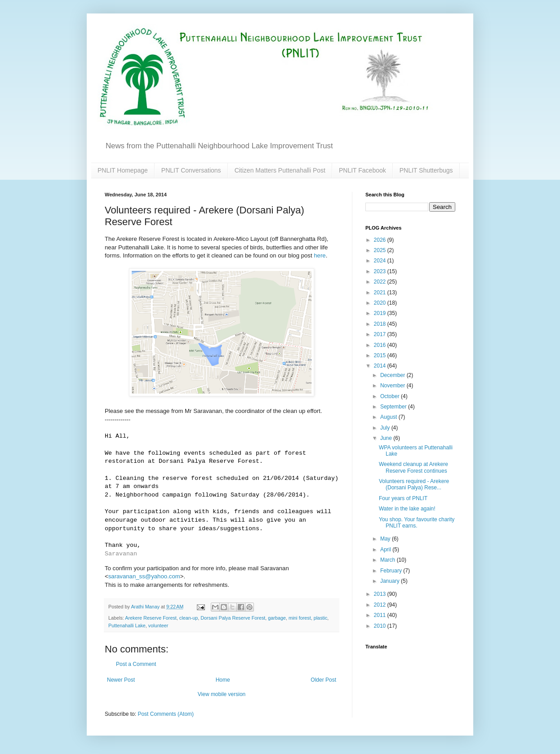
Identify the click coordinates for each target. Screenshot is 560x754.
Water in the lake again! (407, 509)
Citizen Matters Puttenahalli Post (280, 170)
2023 (381, 271)
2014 (381, 366)
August (389, 417)
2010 (381, 626)
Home (223, 680)
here (320, 255)
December (393, 375)
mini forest (300, 618)
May (386, 539)
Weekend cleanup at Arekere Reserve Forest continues (413, 467)
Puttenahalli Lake (127, 625)
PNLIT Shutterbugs (426, 170)
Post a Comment (136, 664)
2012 (381, 605)
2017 (381, 334)
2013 (381, 594)
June (387, 438)
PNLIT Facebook (362, 170)
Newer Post (121, 680)
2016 (381, 345)
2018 (381, 324)
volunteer (158, 625)
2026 (381, 240)
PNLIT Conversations (191, 170)
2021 (381, 293)
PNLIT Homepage (123, 170)
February (392, 571)
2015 (381, 355)
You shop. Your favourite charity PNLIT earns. (417, 523)
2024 (381, 261)
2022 (381, 282)
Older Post (323, 680)
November (393, 386)
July (386, 428)
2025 (381, 250)
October (391, 396)
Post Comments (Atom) (166, 714)
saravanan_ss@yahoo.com (144, 576)
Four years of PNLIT (403, 498)
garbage (277, 618)
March (389, 560)
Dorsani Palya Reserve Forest (233, 618)
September (394, 407)
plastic (321, 618)
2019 (381, 313)
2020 (381, 303)
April (386, 550)
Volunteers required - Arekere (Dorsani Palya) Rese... (414, 484)
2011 (381, 615)
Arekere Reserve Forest (151, 618)
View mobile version (222, 694)
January (391, 581)
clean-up (189, 618)
